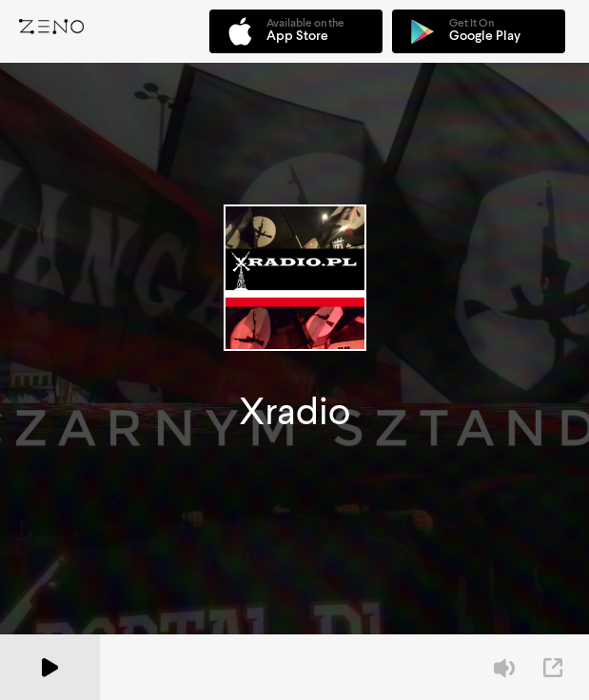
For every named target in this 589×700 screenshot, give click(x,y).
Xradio (294, 411)
